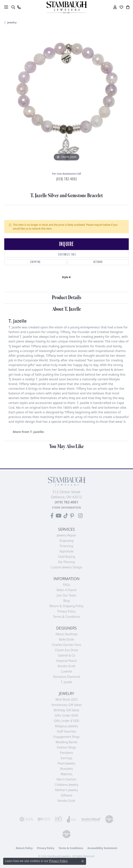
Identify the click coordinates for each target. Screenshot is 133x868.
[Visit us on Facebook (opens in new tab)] (52, 516)
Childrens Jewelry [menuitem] (67, 785)
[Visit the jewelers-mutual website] (91, 819)
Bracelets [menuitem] (66, 769)
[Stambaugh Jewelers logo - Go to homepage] (66, 7)
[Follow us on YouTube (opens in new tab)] (59, 516)
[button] (13, 7)
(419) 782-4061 (66, 179)
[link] (19, 7)
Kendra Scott (66, 666)
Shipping (35, 262)
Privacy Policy (67, 611)
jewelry (12, 22)
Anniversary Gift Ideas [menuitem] (67, 705)
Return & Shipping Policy (67, 606)
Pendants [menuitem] (66, 753)
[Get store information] (67, 508)
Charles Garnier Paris (66, 645)
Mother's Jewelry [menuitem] (66, 790)
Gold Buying (66, 557)
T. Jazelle (67, 682)
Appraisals (67, 551)
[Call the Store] (66, 502)
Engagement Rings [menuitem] (66, 737)
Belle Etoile (66, 639)
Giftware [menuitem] (67, 795)
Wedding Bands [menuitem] (67, 742)
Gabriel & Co (66, 655)
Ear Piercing (66, 562)
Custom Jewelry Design (67, 567)
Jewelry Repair (66, 535)
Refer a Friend (66, 590)
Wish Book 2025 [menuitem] (66, 699)
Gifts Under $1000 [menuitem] (66, 721)
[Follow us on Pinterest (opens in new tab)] (72, 516)
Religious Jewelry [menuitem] (66, 726)
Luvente (66, 671)
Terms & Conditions (66, 617)
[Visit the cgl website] (66, 834)
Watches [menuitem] (66, 774)
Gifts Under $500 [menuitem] (66, 715)
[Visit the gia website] (26, 819)
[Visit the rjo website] (58, 819)
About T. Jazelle (66, 309)
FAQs (66, 585)
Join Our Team (66, 595)
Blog (66, 601)
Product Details (67, 298)
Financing (67, 546)
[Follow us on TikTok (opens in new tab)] (66, 516)
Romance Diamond (67, 677)
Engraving (66, 541)
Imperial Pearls (66, 661)
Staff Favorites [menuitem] (66, 731)
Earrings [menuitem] (66, 758)
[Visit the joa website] (72, 819)
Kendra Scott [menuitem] (66, 801)
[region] (66, 100)
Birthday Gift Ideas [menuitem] (67, 710)
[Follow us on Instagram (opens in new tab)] (80, 516)
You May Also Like (66, 446)
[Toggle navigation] (6, 7)
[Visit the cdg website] (109, 819)
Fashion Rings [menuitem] (66, 747)
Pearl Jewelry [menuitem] (66, 763)
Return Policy (24, 848)
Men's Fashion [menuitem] (66, 779)
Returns (98, 262)
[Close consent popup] (83, 861)
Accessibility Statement (102, 848)
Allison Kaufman (67, 634)
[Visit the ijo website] (44, 819)
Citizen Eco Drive (66, 650)
